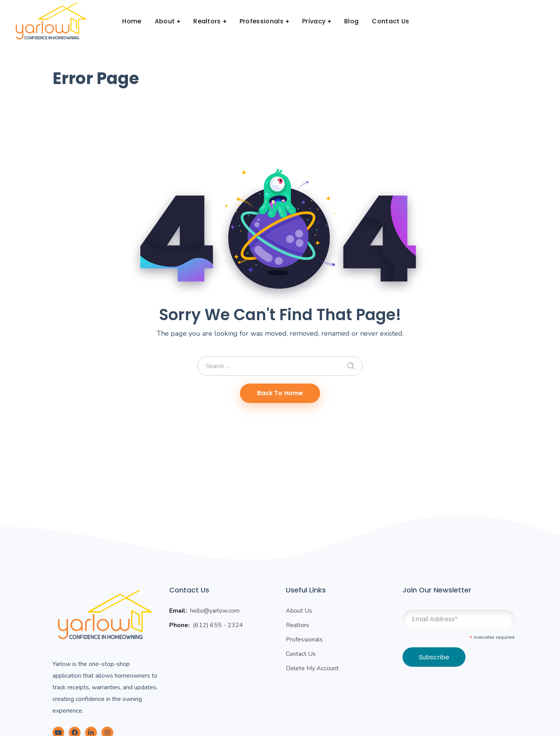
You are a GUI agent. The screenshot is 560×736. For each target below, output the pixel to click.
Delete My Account (312, 668)
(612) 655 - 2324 (218, 625)
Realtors (297, 625)
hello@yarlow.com (215, 611)
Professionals (304, 640)
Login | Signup (517, 21)
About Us (299, 611)
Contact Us (301, 654)
